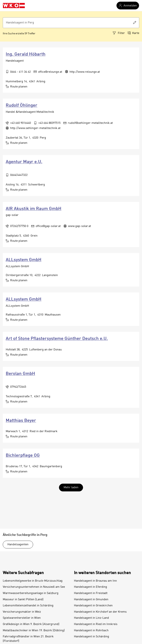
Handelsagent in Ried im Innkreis (96, 624)
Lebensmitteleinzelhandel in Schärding (28, 606)
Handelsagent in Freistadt (91, 593)
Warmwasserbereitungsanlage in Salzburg (31, 593)
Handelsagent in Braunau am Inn (95, 581)
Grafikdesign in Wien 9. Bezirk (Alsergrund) (31, 624)
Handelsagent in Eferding (91, 587)
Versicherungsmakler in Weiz (22, 612)
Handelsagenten (18, 545)
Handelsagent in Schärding (92, 637)
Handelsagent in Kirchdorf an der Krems (100, 612)
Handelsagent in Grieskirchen (93, 606)
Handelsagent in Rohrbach (91, 631)
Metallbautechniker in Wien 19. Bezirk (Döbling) (34, 631)
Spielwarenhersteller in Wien (22, 618)
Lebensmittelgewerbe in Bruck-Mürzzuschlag (33, 581)
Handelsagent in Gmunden (91, 600)
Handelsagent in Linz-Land (91, 618)
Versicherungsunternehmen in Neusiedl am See (34, 587)
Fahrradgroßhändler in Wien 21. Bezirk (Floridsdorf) (28, 639)
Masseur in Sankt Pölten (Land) (23, 600)
